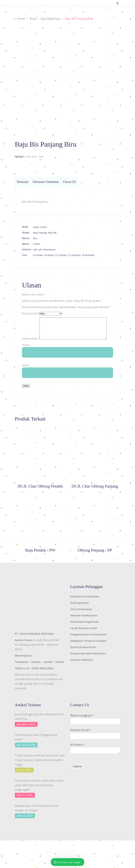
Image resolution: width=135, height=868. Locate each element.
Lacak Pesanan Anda (84, 637)
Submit (77, 775)
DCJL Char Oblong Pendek (40, 495)
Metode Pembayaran (84, 624)
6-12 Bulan (61, 255)
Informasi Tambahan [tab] (46, 182)
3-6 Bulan (49, 255)
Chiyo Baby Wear (43, 677)
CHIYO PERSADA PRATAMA (37, 642)
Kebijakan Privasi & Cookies (88, 649)
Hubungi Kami (79, 611)
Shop (33, 19)
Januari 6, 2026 (26, 733)
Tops (57, 19)
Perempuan (49, 249)
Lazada (48, 671)
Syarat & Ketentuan (83, 656)
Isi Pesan (77, 753)
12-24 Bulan (74, 255)
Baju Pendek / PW (40, 559)
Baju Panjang (40, 233)
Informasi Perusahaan (85, 605)
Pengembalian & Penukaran (88, 643)
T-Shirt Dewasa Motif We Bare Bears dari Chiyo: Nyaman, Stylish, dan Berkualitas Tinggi (40, 769)
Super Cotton (40, 227)
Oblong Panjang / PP (95, 559)
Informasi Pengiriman (84, 630)
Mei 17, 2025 (25, 804)
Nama (26, 354)
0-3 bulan (38, 255)
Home (21, 19)
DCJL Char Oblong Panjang (95, 495)
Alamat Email (81, 739)
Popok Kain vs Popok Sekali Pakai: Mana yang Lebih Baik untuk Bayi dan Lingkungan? (39, 794)
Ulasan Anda (31, 320)
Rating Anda (30, 313)
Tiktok (60, 671)
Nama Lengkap (82, 724)
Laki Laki (38, 249)
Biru (35, 238)
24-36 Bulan (88, 255)
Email (25, 374)
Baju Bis (52, 233)
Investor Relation (81, 668)
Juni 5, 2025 (24, 779)
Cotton (37, 244)
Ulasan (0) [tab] (69, 182)
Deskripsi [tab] (23, 182)
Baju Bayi (47, 19)
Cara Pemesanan (81, 618)
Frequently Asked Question (88, 662)
